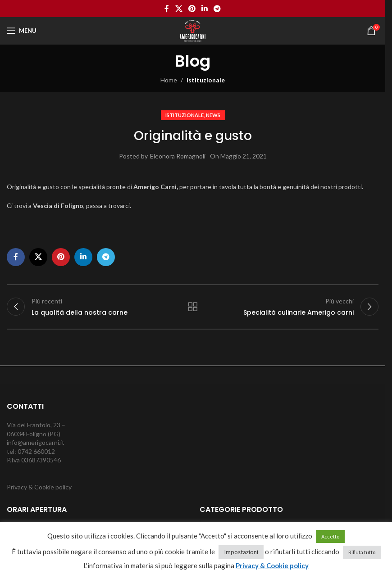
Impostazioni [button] (241, 552)
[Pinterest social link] (192, 9)
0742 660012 (36, 451)
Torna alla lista (192, 307)
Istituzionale (206, 80)
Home (169, 80)
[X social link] (179, 9)
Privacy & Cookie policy (39, 487)
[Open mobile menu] (22, 31)
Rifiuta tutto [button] (362, 552)
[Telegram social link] (217, 9)
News (213, 115)
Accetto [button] (330, 536)
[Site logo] (193, 30)
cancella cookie (196, 577)
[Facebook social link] (167, 9)
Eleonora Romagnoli (178, 156)
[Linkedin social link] (205, 9)
